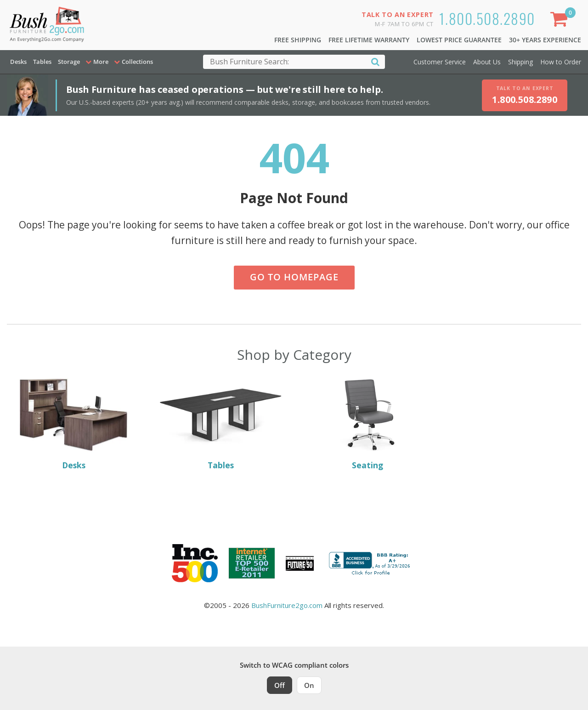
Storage (69, 62)
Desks (18, 62)
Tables (42, 62)
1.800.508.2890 (487, 18)
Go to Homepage (294, 277)
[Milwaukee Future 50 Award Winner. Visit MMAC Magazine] (300, 563)
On (309, 685)
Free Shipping (298, 40)
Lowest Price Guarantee (459, 40)
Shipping (520, 62)
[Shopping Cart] (561, 21)
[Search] (375, 61)
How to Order (561, 62)
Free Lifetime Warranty (369, 40)
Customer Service (440, 62)
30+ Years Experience (545, 40)
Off (280, 685)
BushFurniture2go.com (287, 605)
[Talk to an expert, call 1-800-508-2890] (525, 95)
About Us (487, 62)
